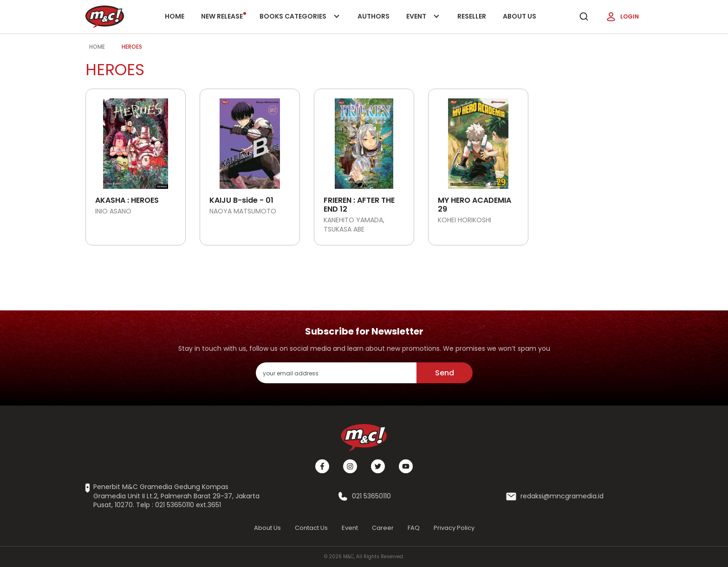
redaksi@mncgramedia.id (562, 496)
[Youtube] (406, 466)
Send (445, 373)
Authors (374, 16)
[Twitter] (378, 466)
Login (622, 17)
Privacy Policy (454, 528)
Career (383, 528)
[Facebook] (322, 466)
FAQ (414, 528)
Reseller (472, 16)
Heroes (132, 47)
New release (224, 16)
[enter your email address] (336, 373)
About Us (520, 16)
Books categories (298, 23)
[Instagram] (350, 466)
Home (175, 16)
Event (423, 23)
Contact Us (311, 528)
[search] (584, 17)
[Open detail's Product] (136, 140)
